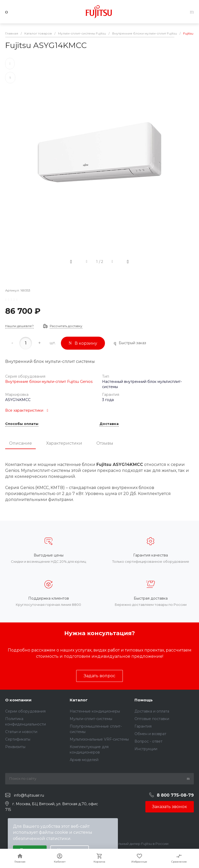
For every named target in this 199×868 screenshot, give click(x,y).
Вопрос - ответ (148, 741)
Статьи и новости (21, 732)
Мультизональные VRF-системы (99, 739)
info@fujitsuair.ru (29, 795)
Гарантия (143, 726)
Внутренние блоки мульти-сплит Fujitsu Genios (49, 382)
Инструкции (146, 749)
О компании (18, 700)
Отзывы (105, 443)
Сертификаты (18, 739)
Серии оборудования (25, 711)
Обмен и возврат (150, 734)
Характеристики (64, 443)
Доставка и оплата (152, 711)
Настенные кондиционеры (95, 711)
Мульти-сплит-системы (91, 719)
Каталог (79, 700)
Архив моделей (84, 760)
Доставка (109, 424)
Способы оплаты (22, 424)
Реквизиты (15, 747)
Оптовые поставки (152, 719)
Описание (20, 443)
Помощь (144, 700)
